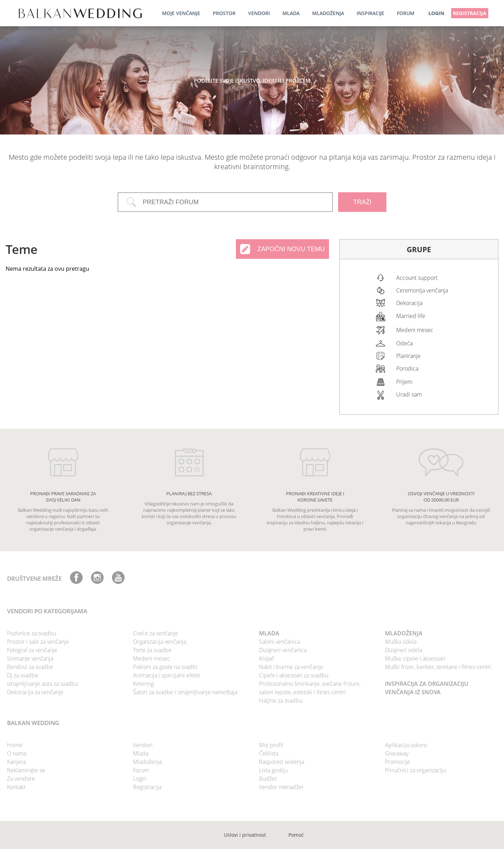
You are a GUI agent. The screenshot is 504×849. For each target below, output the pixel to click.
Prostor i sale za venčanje (38, 642)
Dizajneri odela (404, 650)
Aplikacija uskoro (406, 745)
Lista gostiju (273, 770)
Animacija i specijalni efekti (167, 675)
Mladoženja (328, 13)
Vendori (259, 13)
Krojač (267, 658)
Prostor (224, 13)
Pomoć (296, 835)
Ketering (143, 684)
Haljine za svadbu (281, 700)
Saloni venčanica (279, 642)
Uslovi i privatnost (245, 835)
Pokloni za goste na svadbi (165, 667)
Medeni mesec (415, 330)
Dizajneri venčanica (283, 650)
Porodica (407, 368)
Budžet (268, 779)
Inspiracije (370, 13)
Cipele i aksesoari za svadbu (294, 675)
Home (15, 745)
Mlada (291, 13)
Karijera (16, 762)
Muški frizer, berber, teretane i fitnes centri (438, 667)
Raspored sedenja (282, 762)
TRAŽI (362, 202)
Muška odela (401, 642)
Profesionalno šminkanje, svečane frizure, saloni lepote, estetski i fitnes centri (310, 688)
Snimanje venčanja (30, 658)
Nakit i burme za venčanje (291, 667)
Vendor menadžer (281, 787)
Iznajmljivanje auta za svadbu (43, 684)
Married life (411, 316)
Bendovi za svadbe (30, 667)
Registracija (470, 13)
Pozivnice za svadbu (31, 633)
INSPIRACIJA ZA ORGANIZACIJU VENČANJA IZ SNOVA (427, 688)
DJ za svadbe (23, 675)
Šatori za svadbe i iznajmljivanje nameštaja (185, 692)
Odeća (404, 343)
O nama (17, 753)
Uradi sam (409, 394)
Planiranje (408, 356)
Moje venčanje (181, 13)
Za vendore (21, 779)
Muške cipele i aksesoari (415, 658)
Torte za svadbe (152, 650)
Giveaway (397, 753)
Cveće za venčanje (156, 633)
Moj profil (271, 745)
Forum (406, 13)
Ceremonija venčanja (422, 290)
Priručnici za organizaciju (415, 770)
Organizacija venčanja (160, 642)
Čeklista (269, 753)
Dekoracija (409, 303)
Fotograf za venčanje (32, 650)
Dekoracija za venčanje (35, 692)
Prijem (404, 382)
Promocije (398, 762)
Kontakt (16, 787)
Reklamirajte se (26, 770)
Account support (417, 278)
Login (140, 779)
